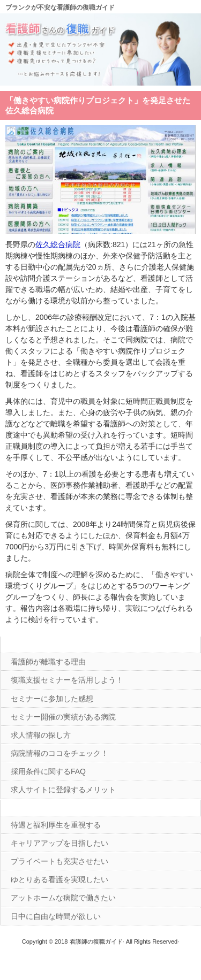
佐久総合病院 (58, 244)
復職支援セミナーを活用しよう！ (67, 680)
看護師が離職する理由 (48, 662)
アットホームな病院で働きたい (63, 898)
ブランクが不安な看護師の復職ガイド (60, 7)
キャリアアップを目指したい (59, 843)
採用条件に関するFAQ (48, 771)
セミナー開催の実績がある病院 (63, 717)
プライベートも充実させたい (59, 861)
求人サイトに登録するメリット (63, 790)
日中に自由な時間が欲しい (56, 916)
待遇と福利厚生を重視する (56, 825)
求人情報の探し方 (41, 735)
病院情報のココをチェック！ (59, 753)
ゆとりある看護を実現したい (59, 879)
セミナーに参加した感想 (52, 699)
